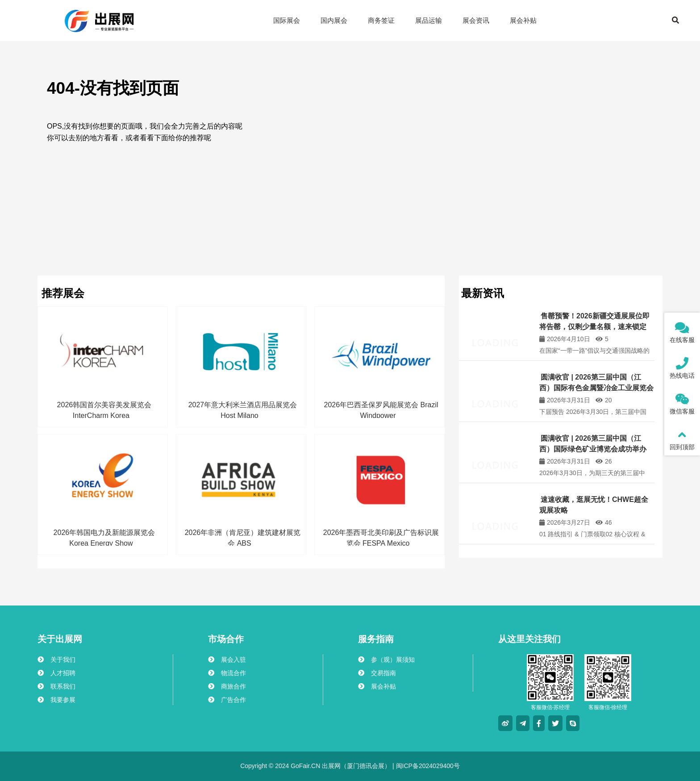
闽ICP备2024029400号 (427, 766)
